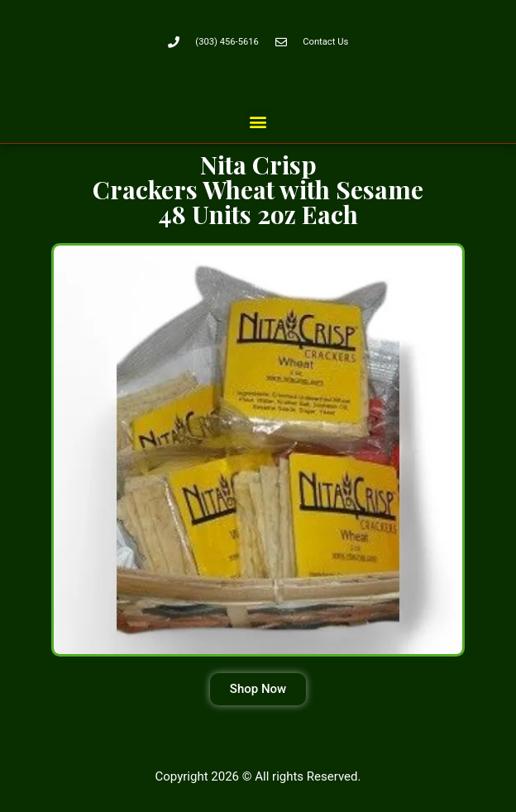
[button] (258, 121)
